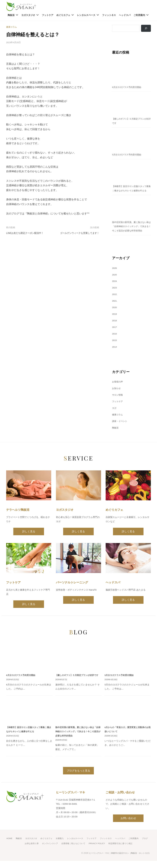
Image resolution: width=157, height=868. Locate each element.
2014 (115, 355)
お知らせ (117, 397)
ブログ (19, 851)
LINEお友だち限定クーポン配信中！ (27, 233)
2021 (115, 309)
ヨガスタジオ (28, 15)
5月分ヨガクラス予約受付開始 (128, 155)
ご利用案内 (139, 15)
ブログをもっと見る (78, 778)
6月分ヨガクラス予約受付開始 (128, 87)
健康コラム (12, 27)
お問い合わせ (128, 826)
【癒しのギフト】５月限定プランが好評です (78, 683)
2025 (115, 283)
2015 (115, 349)
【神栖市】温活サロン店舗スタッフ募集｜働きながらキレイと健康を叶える (130, 191)
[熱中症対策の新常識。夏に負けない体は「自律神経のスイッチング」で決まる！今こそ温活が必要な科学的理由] (131, 212)
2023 (115, 296)
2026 (115, 277)
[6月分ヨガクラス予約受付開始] (131, 73)
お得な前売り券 (33, 851)
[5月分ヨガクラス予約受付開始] (131, 140)
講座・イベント (120, 429)
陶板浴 (11, 15)
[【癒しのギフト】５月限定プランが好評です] (131, 105)
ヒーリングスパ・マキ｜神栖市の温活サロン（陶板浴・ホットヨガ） (118, 860)
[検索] (146, 28)
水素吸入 (64, 846)
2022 (115, 303)
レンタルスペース (86, 15)
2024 (115, 290)
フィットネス (109, 15)
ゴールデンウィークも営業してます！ (77, 233)
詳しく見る (29, 540)
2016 (115, 342)
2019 (115, 322)
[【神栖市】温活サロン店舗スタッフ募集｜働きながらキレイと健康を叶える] (131, 172)
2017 (115, 336)
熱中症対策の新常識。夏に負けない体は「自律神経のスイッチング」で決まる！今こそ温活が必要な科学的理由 (78, 739)
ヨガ (114, 416)
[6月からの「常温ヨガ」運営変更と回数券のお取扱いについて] (128, 719)
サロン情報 (118, 403)
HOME (10, 846)
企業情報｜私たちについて (77, 851)
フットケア (48, 15)
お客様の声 (118, 390)
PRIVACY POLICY (103, 851)
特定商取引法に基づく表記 (128, 851)
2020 (115, 316)
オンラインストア (53, 851)
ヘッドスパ (125, 15)
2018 (115, 329)
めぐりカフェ (63, 15)
